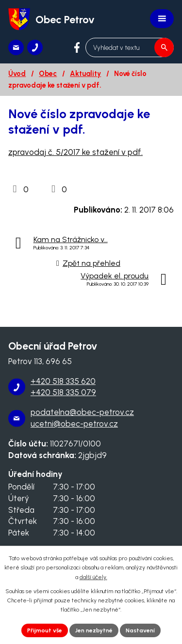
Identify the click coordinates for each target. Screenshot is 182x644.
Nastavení (140, 630)
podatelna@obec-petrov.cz (82, 412)
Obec (48, 74)
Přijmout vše (45, 630)
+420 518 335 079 (63, 392)
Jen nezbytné (94, 630)
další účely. (93, 577)
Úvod (17, 74)
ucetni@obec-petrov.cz (74, 424)
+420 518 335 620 (63, 381)
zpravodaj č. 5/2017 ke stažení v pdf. (75, 152)
